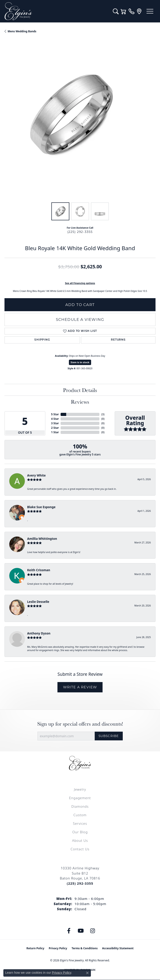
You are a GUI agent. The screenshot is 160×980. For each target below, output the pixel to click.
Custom (80, 815)
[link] (131, 11)
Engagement (80, 798)
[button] (116, 11)
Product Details (80, 390)
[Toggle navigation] (150, 11)
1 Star (55, 432)
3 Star (55, 423)
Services (80, 823)
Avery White (36, 475)
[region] (80, 122)
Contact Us (80, 849)
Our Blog (80, 832)
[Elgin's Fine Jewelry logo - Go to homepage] (56, 11)
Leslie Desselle (38, 602)
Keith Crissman (39, 570)
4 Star (55, 419)
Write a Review (80, 687)
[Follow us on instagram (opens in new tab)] (92, 931)
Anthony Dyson (39, 633)
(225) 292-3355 (80, 232)
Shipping (42, 340)
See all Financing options (80, 283)
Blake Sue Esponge (41, 507)
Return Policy (35, 948)
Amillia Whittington (42, 539)
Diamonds (80, 806)
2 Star (55, 428)
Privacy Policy (58, 948)
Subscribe (109, 736)
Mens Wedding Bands (22, 31)
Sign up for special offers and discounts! (80, 724)
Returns (118, 340)
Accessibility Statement (118, 948)
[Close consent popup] (87, 973)
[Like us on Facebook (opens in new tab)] (69, 931)
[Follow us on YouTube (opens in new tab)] (81, 931)
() (103, 414)
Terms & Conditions (85, 948)
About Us (80, 840)
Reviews (80, 402)
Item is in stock (80, 362)
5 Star (55, 414)
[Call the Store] (80, 883)
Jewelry (80, 789)
